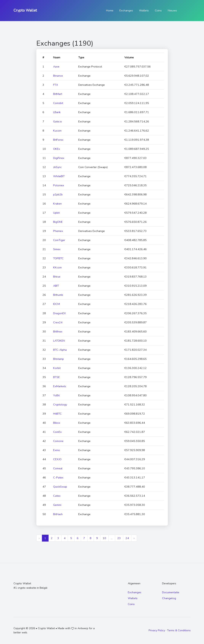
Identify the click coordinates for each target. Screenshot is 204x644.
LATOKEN (59, 341)
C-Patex (58, 477)
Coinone (58, 441)
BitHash (58, 514)
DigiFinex (59, 158)
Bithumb (58, 295)
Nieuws (172, 10)
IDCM (56, 304)
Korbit (57, 368)
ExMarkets (60, 386)
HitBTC (57, 414)
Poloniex (59, 185)
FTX (56, 85)
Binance (58, 76)
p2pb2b (58, 194)
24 (127, 538)
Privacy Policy (157, 630)
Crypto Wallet (25, 10)
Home (110, 10)
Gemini (57, 505)
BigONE (58, 222)
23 (119, 538)
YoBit (56, 395)
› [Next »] (134, 538)
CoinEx (57, 432)
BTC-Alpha (60, 350)
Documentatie (171, 592)
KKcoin (57, 267)
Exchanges (126, 10)
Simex (57, 249)
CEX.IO (57, 459)
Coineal (58, 468)
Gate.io (58, 121)
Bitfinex (58, 332)
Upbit (56, 213)
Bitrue (57, 277)
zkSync (57, 167)
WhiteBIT (59, 176)
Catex (57, 496)
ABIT (56, 286)
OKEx (57, 149)
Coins (158, 10)
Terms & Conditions (179, 630)
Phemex (58, 231)
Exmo (57, 450)
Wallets (144, 10)
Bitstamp (58, 359)
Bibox (57, 423)
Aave (56, 67)
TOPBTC (58, 258)
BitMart (58, 94)
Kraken (57, 204)
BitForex (58, 140)
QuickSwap (60, 487)
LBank (57, 112)
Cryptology (60, 404)
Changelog (169, 598)
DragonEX (59, 313)
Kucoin (57, 131)
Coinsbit (58, 103)
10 (104, 538)
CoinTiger (59, 240)
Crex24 (58, 322)
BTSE (56, 377)
